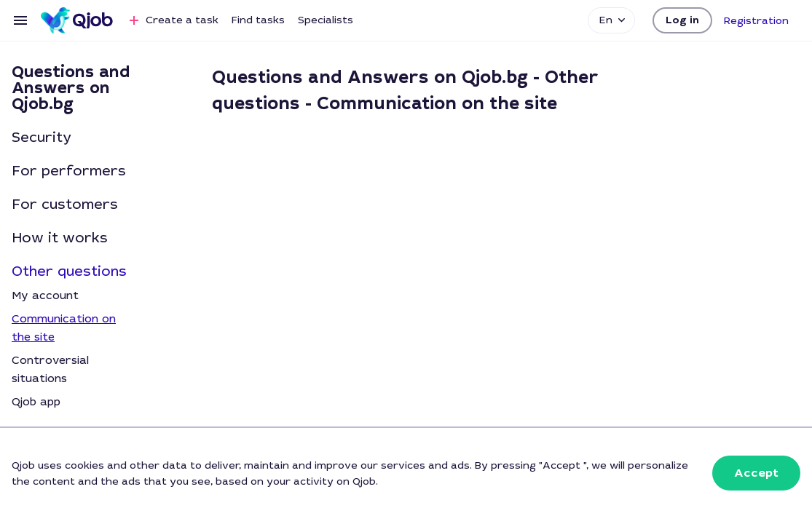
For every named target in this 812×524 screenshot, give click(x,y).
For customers (65, 205)
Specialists (326, 20)
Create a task (172, 20)
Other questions (69, 271)
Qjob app (36, 402)
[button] (682, 20)
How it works (60, 238)
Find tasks (258, 20)
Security (42, 138)
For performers (69, 171)
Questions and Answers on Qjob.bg (71, 88)
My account (45, 295)
